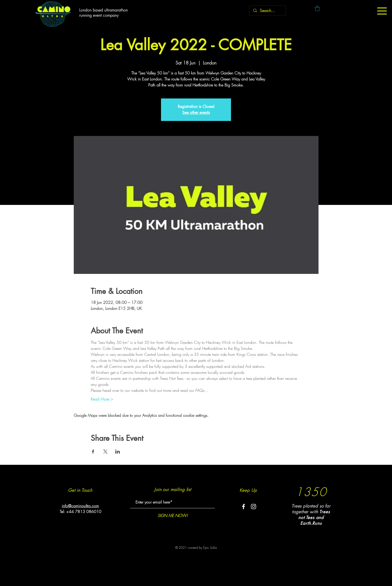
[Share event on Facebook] (93, 452)
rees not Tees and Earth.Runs (314, 518)
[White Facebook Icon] (243, 507)
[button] (382, 11)
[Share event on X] (105, 452)
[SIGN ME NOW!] (172, 515)
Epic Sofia (210, 548)
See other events (196, 113)
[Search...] (267, 10)
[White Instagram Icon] (253, 507)
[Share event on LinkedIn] (118, 452)
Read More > (102, 399)
